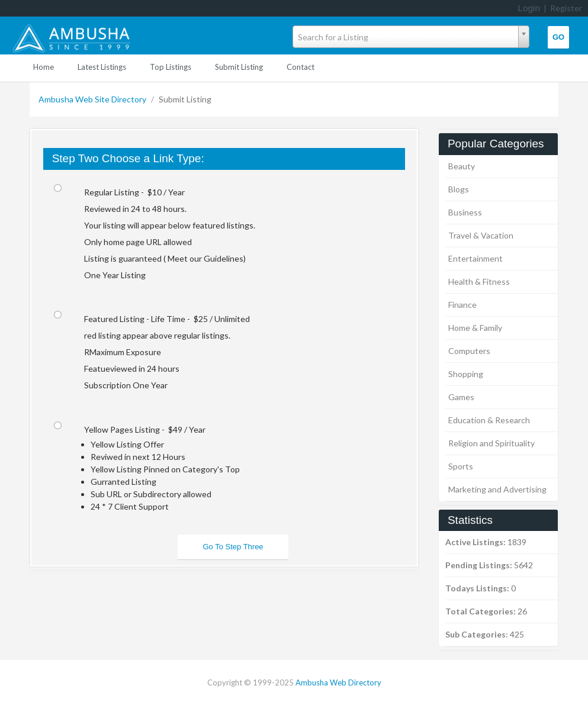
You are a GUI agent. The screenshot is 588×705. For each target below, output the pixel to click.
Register (566, 8)
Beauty (462, 166)
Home (44, 67)
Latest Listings (102, 67)
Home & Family (475, 328)
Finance (462, 305)
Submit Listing (239, 67)
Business (465, 212)
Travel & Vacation (481, 235)
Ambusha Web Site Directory (93, 99)
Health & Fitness (479, 281)
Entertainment (475, 258)
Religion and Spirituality (491, 443)
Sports (461, 466)
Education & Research (489, 420)
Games (461, 397)
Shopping (466, 374)
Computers (469, 351)
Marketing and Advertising (497, 489)
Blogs (459, 189)
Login (529, 8)
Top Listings (171, 67)
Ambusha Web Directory (338, 683)
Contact (301, 67)
